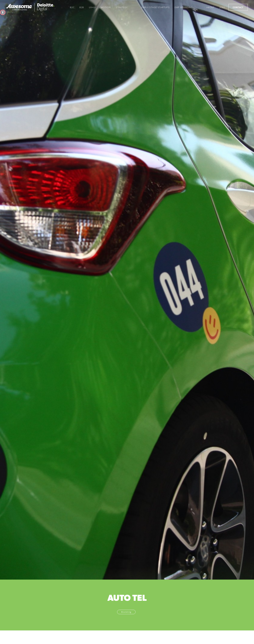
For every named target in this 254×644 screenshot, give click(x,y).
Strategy (122, 7)
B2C (72, 7)
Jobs (222, 7)
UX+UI (92, 7)
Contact (238, 7)
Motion (106, 7)
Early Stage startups (156, 7)
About (210, 7)
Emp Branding (184, 7)
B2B (82, 7)
